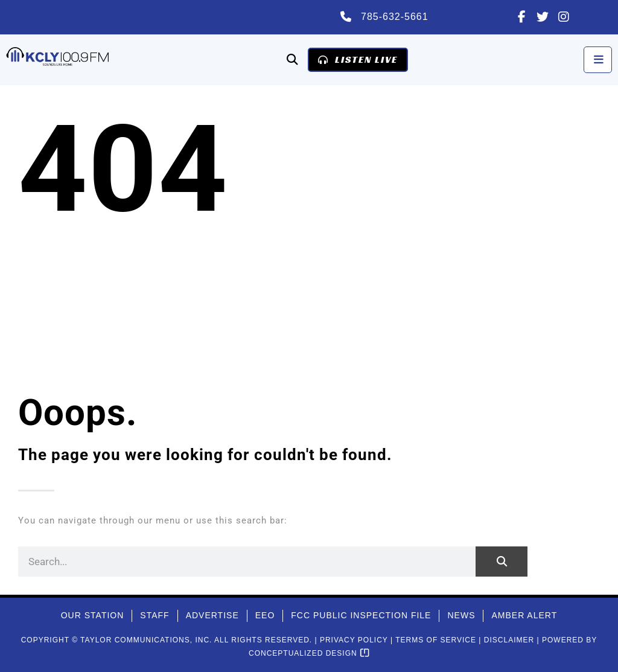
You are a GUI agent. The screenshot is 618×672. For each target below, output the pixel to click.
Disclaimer (509, 640)
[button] (292, 59)
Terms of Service (436, 640)
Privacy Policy (354, 640)
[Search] (502, 562)
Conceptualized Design (309, 653)
